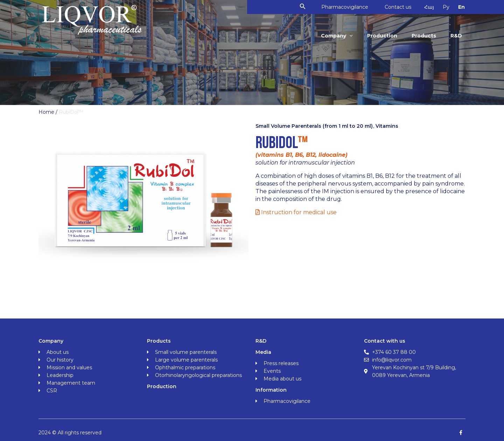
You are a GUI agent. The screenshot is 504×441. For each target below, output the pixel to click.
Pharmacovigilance (349, 7)
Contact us (403, 7)
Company (341, 36)
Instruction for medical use (296, 212)
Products (425, 36)
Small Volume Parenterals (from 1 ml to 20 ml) (314, 126)
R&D (457, 36)
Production (385, 36)
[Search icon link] (306, 7)
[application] (353, 36)
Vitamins (387, 126)
